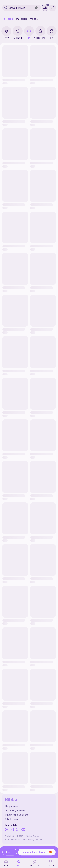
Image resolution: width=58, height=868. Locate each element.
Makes (34, 19)
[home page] (6, 863)
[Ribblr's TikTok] (18, 830)
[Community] (35, 863)
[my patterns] (51, 863)
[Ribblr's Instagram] (12, 830)
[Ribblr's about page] (29, 810)
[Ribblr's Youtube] (23, 830)
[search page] (19, 863)
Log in (10, 852)
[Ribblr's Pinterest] (7, 830)
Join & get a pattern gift (37, 852)
